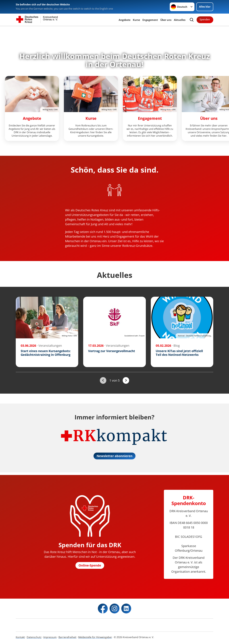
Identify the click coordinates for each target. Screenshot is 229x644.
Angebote (125, 20)
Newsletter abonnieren (114, 456)
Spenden (205, 19)
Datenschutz (34, 637)
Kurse (136, 20)
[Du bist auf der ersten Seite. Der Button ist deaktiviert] (103, 380)
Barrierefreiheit (67, 637)
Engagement (150, 20)
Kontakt (20, 637)
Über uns (166, 20)
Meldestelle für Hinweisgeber (95, 637)
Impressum (50, 637)
